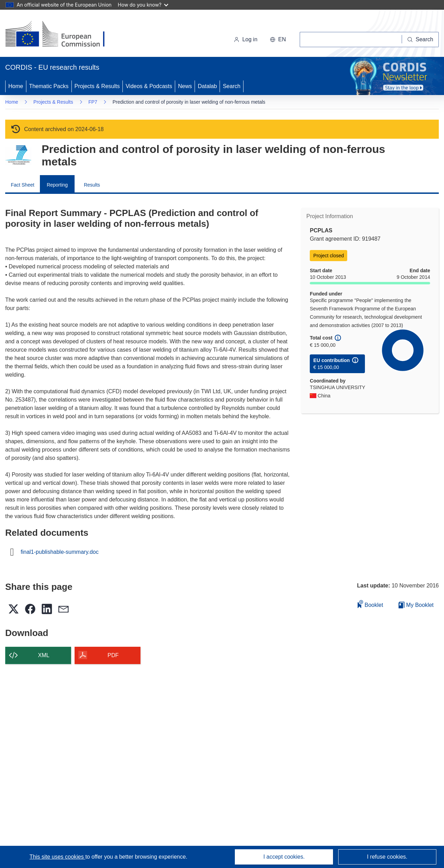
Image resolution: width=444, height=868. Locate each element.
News (185, 86)
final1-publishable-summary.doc (60, 552)
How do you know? (143, 5)
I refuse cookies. (387, 857)
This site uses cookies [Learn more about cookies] (57, 857)
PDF (113, 655)
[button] (278, 40)
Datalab (207, 86)
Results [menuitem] (92, 185)
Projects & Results (97, 86)
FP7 (93, 102)
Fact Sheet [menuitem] (23, 185)
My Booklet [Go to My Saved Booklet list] (416, 605)
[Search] (420, 40)
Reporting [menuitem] (57, 185)
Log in (246, 39)
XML (44, 655)
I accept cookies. (284, 857)
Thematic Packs (49, 86)
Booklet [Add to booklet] (370, 604)
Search (232, 86)
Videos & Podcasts (149, 86)
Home (16, 86)
